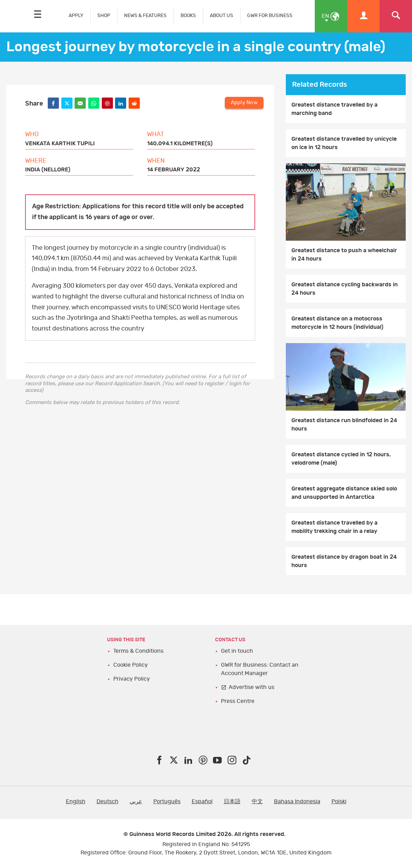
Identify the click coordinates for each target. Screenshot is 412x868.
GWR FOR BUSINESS (270, 15)
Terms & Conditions (138, 651)
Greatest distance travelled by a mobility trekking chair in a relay (334, 527)
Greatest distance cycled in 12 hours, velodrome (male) (341, 459)
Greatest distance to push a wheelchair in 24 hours (344, 255)
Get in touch (237, 651)
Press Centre (238, 701)
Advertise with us (251, 687)
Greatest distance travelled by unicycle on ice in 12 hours (344, 143)
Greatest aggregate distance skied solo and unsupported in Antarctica (344, 493)
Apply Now (244, 103)
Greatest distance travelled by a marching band (334, 109)
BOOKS (188, 15)
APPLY (76, 15)
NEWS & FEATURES (145, 15)
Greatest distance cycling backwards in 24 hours (345, 289)
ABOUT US (222, 15)
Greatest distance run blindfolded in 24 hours (344, 425)
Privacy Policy (132, 679)
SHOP (104, 15)
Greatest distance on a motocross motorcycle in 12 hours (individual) (337, 323)
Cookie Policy (131, 665)
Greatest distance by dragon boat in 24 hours (344, 561)
